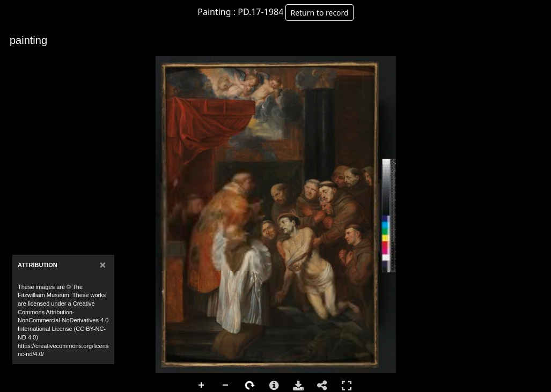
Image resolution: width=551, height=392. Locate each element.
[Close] (103, 265)
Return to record (319, 13)
